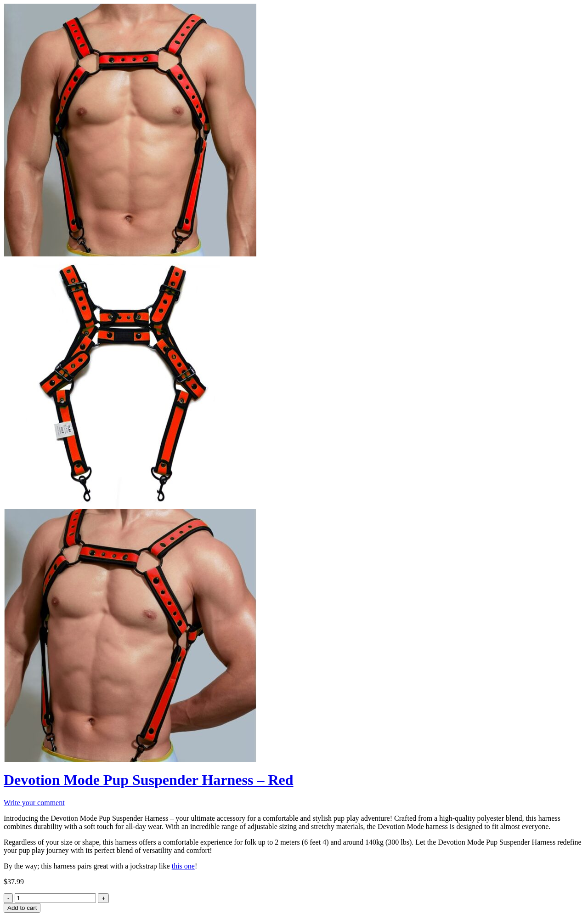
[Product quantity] (55, 898)
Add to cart (22, 908)
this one (183, 866)
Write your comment (34, 803)
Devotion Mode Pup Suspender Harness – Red (149, 780)
